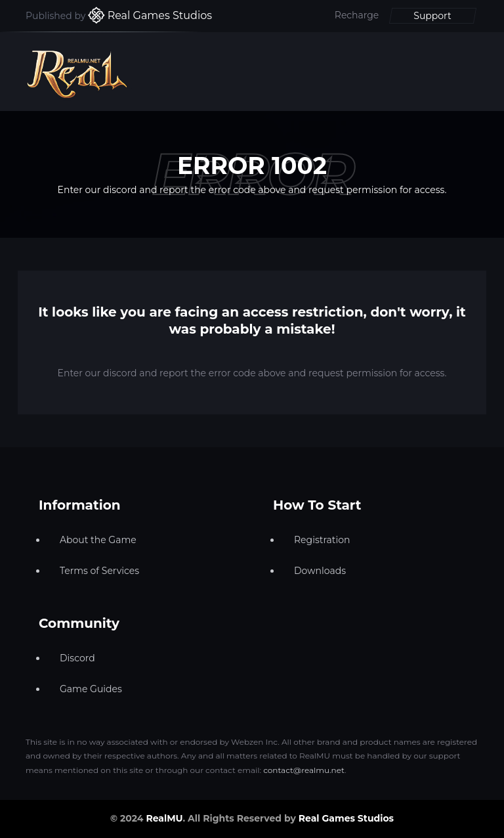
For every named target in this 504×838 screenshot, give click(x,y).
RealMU (164, 818)
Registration (322, 540)
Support (432, 16)
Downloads (320, 571)
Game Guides (91, 689)
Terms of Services (99, 571)
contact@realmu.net (304, 770)
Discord (77, 658)
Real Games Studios (346, 818)
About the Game (98, 540)
